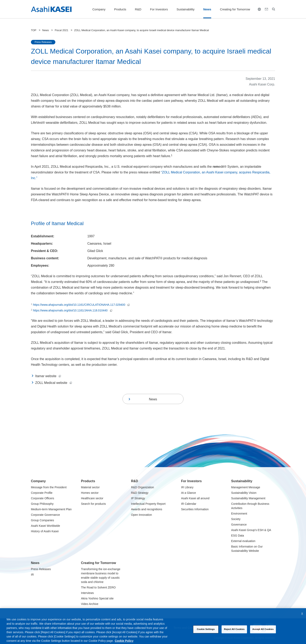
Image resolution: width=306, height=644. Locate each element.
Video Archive (90, 604)
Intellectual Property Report (148, 504)
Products (120, 9)
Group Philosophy (42, 504)
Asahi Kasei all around (195, 498)
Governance (239, 525)
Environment (239, 514)
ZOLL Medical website (54, 383)
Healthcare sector (92, 498)
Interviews (87, 593)
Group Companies (43, 520)
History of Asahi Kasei (45, 531)
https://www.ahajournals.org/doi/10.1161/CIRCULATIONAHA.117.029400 (81, 305)
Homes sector (90, 493)
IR (32, 575)
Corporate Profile (42, 493)
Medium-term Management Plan (51, 509)
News (207, 9)
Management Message (246, 487)
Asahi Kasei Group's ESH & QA (251, 530)
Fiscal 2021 (61, 30)
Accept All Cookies (263, 632)
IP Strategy (138, 498)
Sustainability (186, 9)
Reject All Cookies (234, 632)
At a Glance (189, 493)
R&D (138, 9)
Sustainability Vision (244, 493)
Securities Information (195, 509)
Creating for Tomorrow (235, 9)
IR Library (187, 487)
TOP (34, 30)
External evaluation (243, 541)
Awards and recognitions (147, 509)
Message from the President (49, 487)
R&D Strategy (140, 493)
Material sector (90, 487)
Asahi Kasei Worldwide (45, 526)
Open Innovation (142, 515)
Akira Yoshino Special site (97, 598)
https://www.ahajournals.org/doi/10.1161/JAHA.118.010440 (73, 310)
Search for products (93, 504)
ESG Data (238, 536)
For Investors (159, 9)
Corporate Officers (43, 498)
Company (99, 9)
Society (236, 519)
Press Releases (41, 569)
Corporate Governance (45, 515)
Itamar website (48, 376)
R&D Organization (143, 487)
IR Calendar (189, 504)
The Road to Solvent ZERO (98, 587)
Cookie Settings (206, 632)
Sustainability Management (248, 498)
